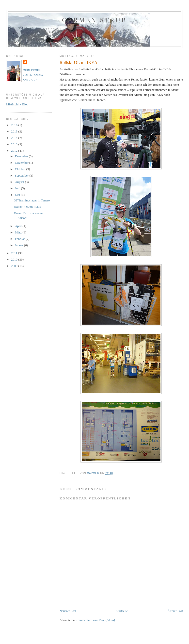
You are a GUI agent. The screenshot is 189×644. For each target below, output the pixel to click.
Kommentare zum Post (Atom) (95, 620)
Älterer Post (175, 611)
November (22, 163)
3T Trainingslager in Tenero (32, 200)
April (19, 226)
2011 (15, 253)
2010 (15, 259)
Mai (18, 195)
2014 (15, 138)
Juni (18, 188)
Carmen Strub (94, 20)
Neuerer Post (68, 611)
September (22, 175)
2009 (15, 266)
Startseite (122, 611)
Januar (20, 245)
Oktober (21, 169)
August (20, 182)
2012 (15, 151)
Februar (20, 239)
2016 (15, 125)
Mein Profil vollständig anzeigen (33, 75)
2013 (15, 144)
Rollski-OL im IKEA (28, 207)
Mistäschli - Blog (17, 104)
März (19, 232)
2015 (15, 131)
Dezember (22, 156)
